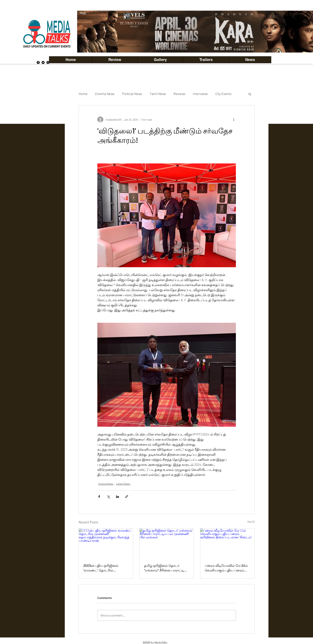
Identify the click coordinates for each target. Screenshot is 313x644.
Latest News (123, 484)
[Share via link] (127, 497)
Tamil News (158, 94)
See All (251, 522)
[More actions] (234, 119)
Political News (132, 94)
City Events (223, 94)
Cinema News (105, 94)
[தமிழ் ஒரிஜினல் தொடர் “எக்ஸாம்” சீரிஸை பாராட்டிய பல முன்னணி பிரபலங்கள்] (167, 544)
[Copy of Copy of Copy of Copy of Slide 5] (200, 44)
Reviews (179, 94)
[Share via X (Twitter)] (108, 497)
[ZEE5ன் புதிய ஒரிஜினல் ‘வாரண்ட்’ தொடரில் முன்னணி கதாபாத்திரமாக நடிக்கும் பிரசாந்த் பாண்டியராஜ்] (106, 544)
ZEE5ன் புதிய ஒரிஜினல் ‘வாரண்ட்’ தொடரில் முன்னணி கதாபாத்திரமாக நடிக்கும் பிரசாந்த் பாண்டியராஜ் (103, 568)
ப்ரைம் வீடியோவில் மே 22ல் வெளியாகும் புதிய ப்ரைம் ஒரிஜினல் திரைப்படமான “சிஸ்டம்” (226, 568)
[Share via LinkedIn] (117, 497)
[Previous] (86, 32)
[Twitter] (43, 62)
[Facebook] (38, 62)
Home (83, 94)
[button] (160, 60)
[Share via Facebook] (99, 497)
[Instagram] (48, 62)
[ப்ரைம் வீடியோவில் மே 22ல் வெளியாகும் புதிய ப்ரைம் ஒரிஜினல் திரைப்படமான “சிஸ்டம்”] (227, 544)
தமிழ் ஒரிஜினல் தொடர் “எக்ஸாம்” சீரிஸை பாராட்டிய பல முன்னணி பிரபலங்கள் (165, 568)
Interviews (200, 94)
